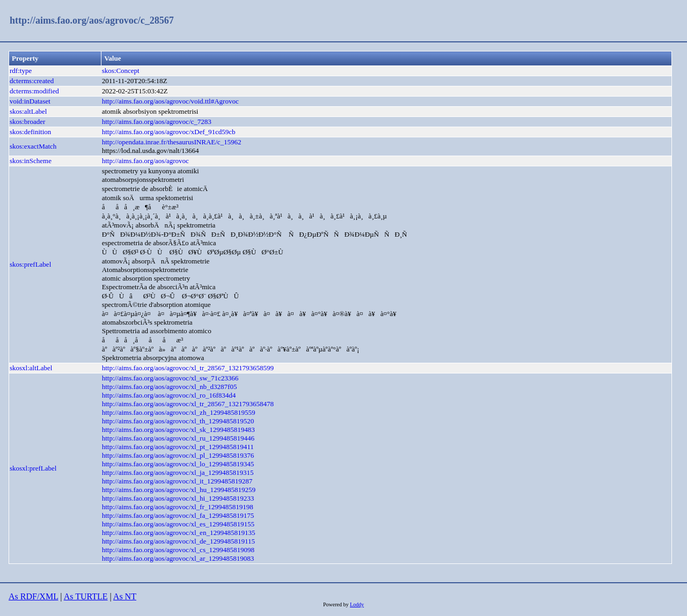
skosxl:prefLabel (33, 468)
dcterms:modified (34, 91)
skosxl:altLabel (31, 368)
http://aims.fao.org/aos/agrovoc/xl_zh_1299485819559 (179, 412)
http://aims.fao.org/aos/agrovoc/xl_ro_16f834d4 (169, 395)
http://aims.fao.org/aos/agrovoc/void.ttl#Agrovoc (170, 101)
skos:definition (30, 132)
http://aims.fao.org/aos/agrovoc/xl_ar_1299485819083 (178, 558)
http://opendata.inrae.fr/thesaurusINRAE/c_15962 (172, 142)
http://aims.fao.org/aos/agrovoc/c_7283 (157, 122)
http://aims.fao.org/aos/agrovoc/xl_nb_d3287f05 (170, 387)
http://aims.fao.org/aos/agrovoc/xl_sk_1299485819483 (178, 430)
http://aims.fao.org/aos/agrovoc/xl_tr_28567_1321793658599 (188, 368)
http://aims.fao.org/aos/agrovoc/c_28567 (92, 20)
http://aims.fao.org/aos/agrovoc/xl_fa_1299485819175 (178, 515)
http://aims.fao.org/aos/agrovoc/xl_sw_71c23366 (170, 378)
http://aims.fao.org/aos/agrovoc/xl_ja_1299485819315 (178, 472)
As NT (125, 596)
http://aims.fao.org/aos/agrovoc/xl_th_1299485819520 (178, 421)
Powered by (337, 604)
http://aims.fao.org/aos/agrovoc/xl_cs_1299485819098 (178, 550)
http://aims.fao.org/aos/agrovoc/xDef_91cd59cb (169, 132)
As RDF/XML (33, 596)
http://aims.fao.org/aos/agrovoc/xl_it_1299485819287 (177, 481)
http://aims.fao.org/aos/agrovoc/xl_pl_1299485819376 (178, 455)
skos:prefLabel (30, 264)
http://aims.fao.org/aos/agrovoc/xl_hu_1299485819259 (179, 490)
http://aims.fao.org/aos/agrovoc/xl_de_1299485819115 (178, 541)
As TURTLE (86, 596)
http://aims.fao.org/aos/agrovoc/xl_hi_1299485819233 (178, 498)
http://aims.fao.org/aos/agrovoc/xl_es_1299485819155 (178, 524)
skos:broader (27, 122)
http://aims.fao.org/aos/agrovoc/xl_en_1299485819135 (179, 533)
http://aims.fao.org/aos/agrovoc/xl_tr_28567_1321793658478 (188, 404)
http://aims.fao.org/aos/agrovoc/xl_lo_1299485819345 (178, 464)
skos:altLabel (28, 111)
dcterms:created (32, 81)
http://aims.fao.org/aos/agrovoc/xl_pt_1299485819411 (178, 447)
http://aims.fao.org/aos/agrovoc (145, 161)
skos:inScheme (31, 161)
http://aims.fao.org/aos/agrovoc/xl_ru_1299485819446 (178, 438)
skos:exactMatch (33, 146)
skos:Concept (121, 71)
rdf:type (21, 71)
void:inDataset (30, 101)
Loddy (357, 604)
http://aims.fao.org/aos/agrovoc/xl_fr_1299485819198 (178, 507)
